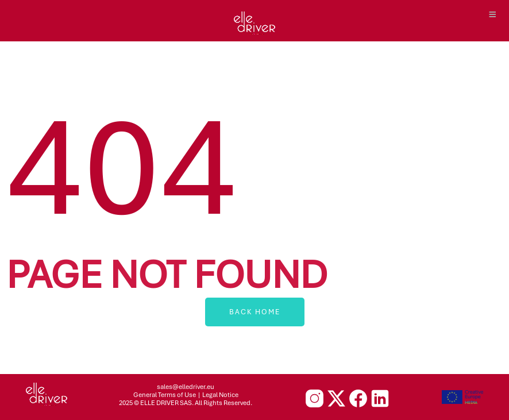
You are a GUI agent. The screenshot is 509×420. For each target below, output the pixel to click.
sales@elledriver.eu (186, 387)
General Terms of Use (165, 395)
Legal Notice (220, 395)
